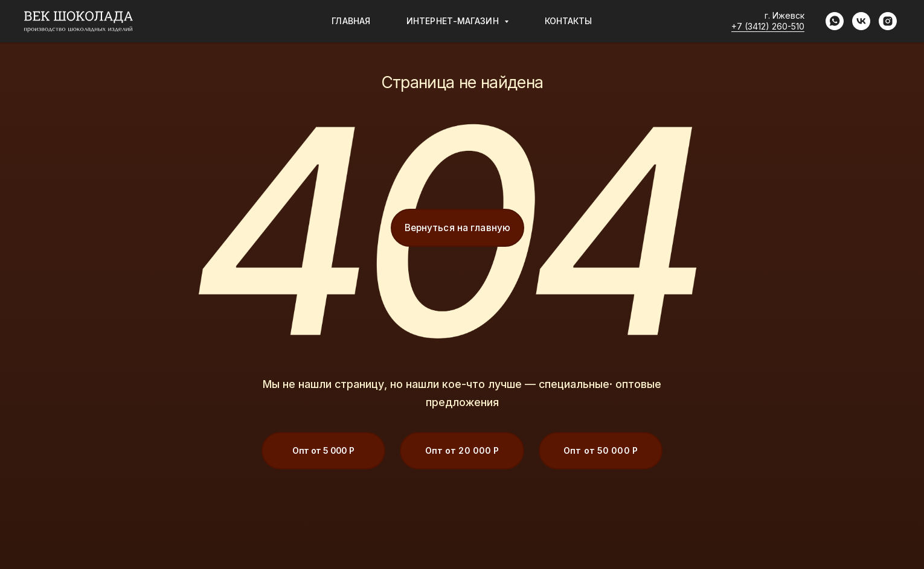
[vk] (861, 21)
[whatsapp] (835, 21)
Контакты (569, 21)
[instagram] (888, 21)
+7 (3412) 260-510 (768, 26)
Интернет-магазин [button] (454, 21)
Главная (351, 21)
